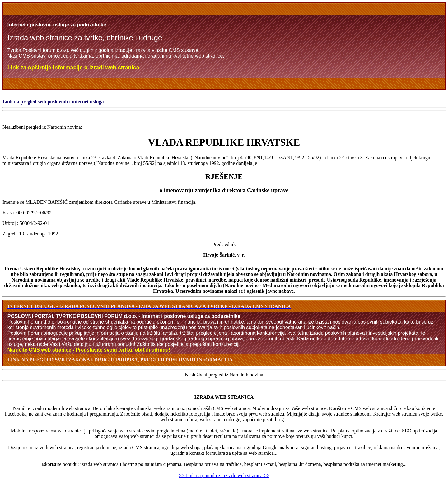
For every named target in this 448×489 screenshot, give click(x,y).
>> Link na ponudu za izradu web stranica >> (224, 475)
